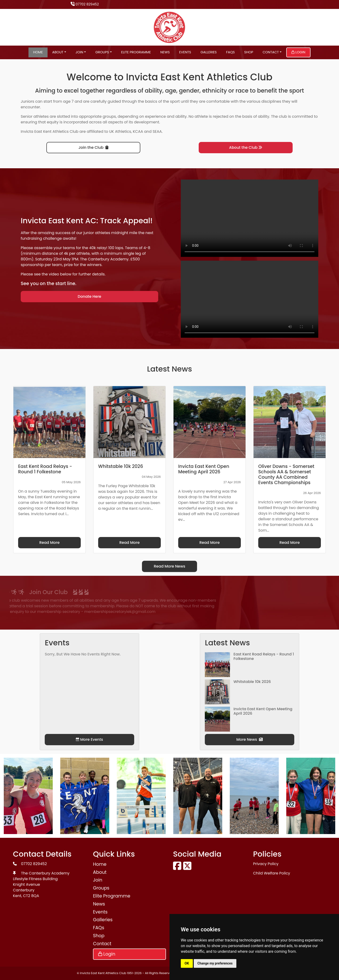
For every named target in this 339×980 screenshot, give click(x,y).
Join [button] (79, 52)
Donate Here (89, 296)
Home (38, 52)
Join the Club (93, 147)
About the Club (246, 147)
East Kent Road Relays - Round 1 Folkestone (264, 656)
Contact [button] (271, 52)
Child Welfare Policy (272, 873)
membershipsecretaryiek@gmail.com (53, 612)
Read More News (169, 566)
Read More (49, 543)
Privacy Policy (266, 864)
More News (250, 739)
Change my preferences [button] (215, 963)
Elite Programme (136, 52)
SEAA (157, 131)
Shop (249, 52)
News (165, 52)
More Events (89, 739)
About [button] (58, 52)
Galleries (209, 52)
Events (185, 52)
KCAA (138, 131)
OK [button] (187, 963)
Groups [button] (102, 52)
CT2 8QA (31, 896)
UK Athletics (120, 131)
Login (298, 52)
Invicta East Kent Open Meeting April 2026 (263, 711)
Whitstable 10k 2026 (252, 682)
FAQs (231, 52)
